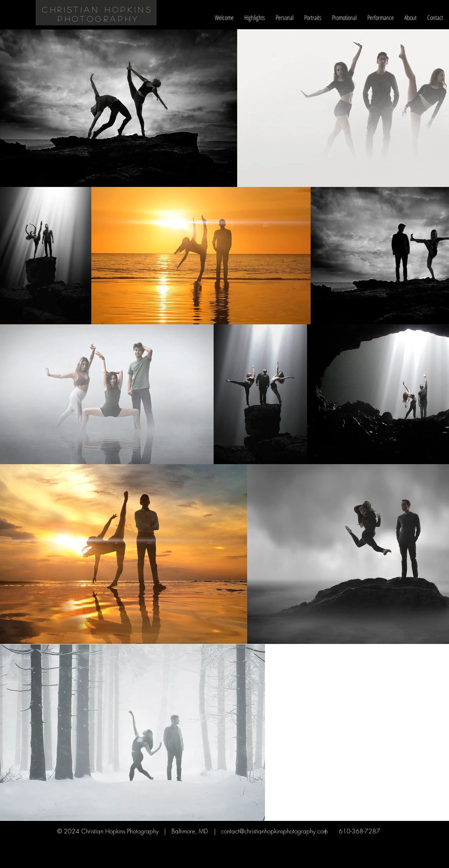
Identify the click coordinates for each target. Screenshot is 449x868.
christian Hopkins (97, 9)
